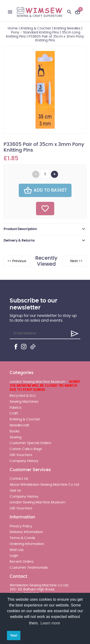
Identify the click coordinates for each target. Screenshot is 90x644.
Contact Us (19, 479)
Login (14, 556)
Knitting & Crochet (36, 28)
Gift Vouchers (21, 455)
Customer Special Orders (30, 443)
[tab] (45, 229)
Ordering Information (27, 544)
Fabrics (15, 408)
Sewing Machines (24, 402)
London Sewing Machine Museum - (45, 386)
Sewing (15, 437)
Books (15, 431)
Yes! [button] (14, 635)
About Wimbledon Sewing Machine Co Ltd (44, 485)
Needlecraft (19, 425)
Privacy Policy (21, 526)
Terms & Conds (22, 538)
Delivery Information (26, 532)
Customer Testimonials (29, 568)
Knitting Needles (67, 28)
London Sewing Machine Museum (37, 502)
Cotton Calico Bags (26, 449)
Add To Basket (45, 190)
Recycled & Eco (23, 396)
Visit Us (15, 491)
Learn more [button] (50, 623)
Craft (14, 413)
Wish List (17, 550)
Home (13, 28)
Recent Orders (22, 562)
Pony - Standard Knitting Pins (35, 33)
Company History (24, 461)
